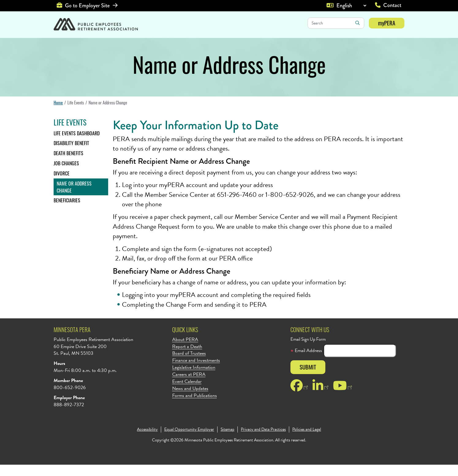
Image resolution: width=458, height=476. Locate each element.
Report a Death (187, 358)
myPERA (387, 23)
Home (58, 114)
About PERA (185, 351)
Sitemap (227, 441)
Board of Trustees (189, 365)
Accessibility (147, 441)
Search (358, 23)
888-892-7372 (69, 416)
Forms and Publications (195, 407)
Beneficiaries (67, 212)
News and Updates (190, 400)
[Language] (351, 6)
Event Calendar (187, 393)
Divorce (62, 185)
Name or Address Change (74, 198)
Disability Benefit (71, 154)
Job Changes (66, 174)
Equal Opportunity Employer (189, 441)
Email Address (306, 362)
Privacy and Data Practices (263, 441)
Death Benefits (68, 164)
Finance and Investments (196, 372)
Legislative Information (194, 379)
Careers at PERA (189, 386)
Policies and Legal (307, 441)
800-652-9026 (70, 399)
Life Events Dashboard (77, 144)
